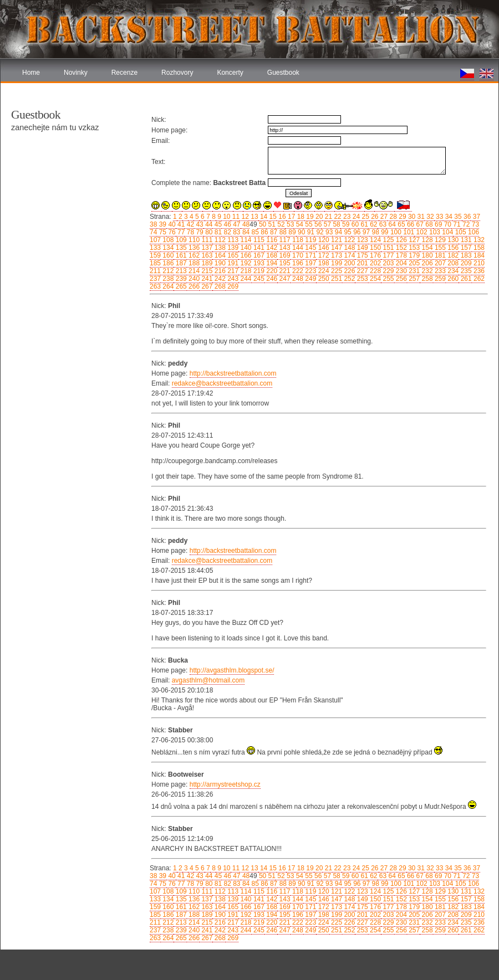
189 (206, 263)
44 (208, 224)
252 (348, 279)
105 (459, 232)
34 (448, 217)
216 (219, 271)
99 (384, 232)
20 (319, 217)
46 (226, 224)
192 (245, 263)
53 (290, 224)
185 (155, 263)
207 (439, 263)
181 (439, 255)
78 (189, 232)
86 (264, 232)
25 (365, 217)
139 (232, 248)
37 (475, 217)
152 (401, 248)
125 (387, 240)
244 (245, 279)
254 (375, 279)
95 (347, 232)
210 (478, 263)
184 (478, 255)
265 (180, 286)
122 (348, 240)
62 (373, 224)
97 (365, 232)
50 (262, 224)
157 (465, 248)
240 (193, 279)
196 (297, 263)
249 (310, 279)
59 (345, 224)
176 (375, 255)
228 (375, 271)
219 (258, 271)
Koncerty (230, 73)
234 (452, 271)
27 (383, 217)
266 (193, 286)
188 (193, 263)
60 (354, 224)
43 (199, 224)
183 (465, 255)
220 (271, 271)
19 (309, 217)
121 (336, 240)
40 (171, 224)
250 (322, 279)
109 (180, 240)
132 (478, 240)
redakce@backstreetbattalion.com (222, 383)
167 (258, 255)
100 (395, 232)
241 (206, 279)
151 (387, 248)
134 (167, 248)
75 (162, 232)
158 (478, 248)
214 (193, 271)
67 (419, 224)
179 (413, 255)
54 (299, 224)
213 (180, 271)
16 (281, 217)
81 (217, 232)
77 (180, 232)
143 (284, 248)
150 (375, 248)
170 (297, 255)
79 (199, 232)
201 (361, 263)
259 (439, 279)
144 (297, 248)
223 (310, 271)
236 (478, 271)
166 (245, 255)
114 (245, 240)
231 (413, 271)
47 (236, 224)
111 (206, 240)
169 (284, 255)
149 (361, 248)
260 (452, 279)
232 (426, 271)
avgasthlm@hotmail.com (208, 680)
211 (155, 271)
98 (375, 232)
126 (401, 240)
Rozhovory (177, 73)
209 (465, 263)
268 (219, 286)
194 (271, 263)
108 (167, 240)
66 (410, 224)
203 (387, 263)
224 (322, 271)
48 (245, 224)
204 (401, 263)
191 (232, 263)
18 (300, 217)
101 (408, 232)
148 (348, 248)
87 (273, 232)
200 (348, 263)
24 (355, 217)
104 (447, 232)
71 (456, 224)
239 (180, 279)
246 (271, 279)
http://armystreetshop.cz (225, 784)
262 (478, 279)
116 (271, 240)
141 (258, 248)
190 (219, 263)
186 (167, 263)
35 (457, 217)
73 (474, 224)
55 (308, 224)
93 (329, 232)
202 (375, 263)
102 (421, 232)
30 (411, 217)
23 (346, 217)
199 (336, 263)
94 (337, 232)
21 (327, 217)
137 (206, 248)
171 (310, 255)
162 (193, 255)
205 (413, 263)
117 (284, 240)
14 (263, 217)
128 (426, 240)
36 (467, 217)
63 (382, 224)
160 (167, 255)
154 (426, 248)
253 (361, 279)
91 (310, 232)
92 (319, 232)
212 (167, 271)
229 (387, 271)
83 (236, 232)
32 (429, 217)
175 (361, 255)
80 (208, 232)
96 (356, 232)
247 (284, 279)
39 (162, 224)
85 (254, 232)
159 (155, 255)
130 (452, 240)
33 (439, 217)
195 (284, 263)
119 (310, 240)
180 (426, 255)
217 (232, 271)
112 (219, 240)
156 (452, 248)
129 (439, 240)
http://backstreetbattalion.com (233, 373)
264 (167, 286)
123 (361, 240)
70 (447, 224)
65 (401, 224)
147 (336, 248)
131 (465, 240)
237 (155, 279)
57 (326, 224)
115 (258, 240)
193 (258, 263)
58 (336, 224)
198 (322, 263)
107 (155, 240)
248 (297, 279)
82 (226, 232)
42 (189, 224)
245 (258, 279)
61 (363, 224)
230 (401, 271)
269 (232, 286)
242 (219, 279)
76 (171, 232)
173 (336, 255)
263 (155, 286)
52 (280, 224)
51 (271, 224)
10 (226, 217)
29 (402, 217)
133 (155, 248)
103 (434, 232)
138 (219, 248)
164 (219, 255)
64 (391, 224)
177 (387, 255)
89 (291, 232)
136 (193, 248)
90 (301, 232)
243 (232, 279)
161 (180, 255)
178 (401, 255)
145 (310, 248)
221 (284, 271)
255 (387, 279)
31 (420, 217)
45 (217, 224)
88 (282, 232)
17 (291, 217)
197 (310, 263)
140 (245, 248)
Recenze (124, 73)
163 (206, 255)
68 (428, 224)
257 (413, 279)
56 (317, 224)
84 (245, 232)
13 (254, 217)
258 (426, 279)
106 (473, 232)
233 (439, 271)
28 (392, 217)
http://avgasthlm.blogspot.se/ (232, 670)
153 (413, 248)
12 (244, 217)
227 (361, 271)
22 (337, 217)
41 (180, 224)
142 (271, 248)
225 (336, 271)
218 (245, 271)
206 (426, 263)
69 (438, 224)
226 (348, 271)
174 (348, 255)
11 (235, 217)
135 (180, 248)
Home (31, 73)
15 (272, 217)
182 (452, 255)
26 (374, 217)
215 (206, 271)
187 (180, 263)
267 (206, 286)
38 (153, 224)
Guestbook (283, 73)
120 (322, 240)
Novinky (76, 73)
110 (193, 240)
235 (465, 271)
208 (452, 263)
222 (297, 271)
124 (375, 240)
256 (401, 279)
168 (271, 255)
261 (465, 279)
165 (232, 255)
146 (322, 248)
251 (336, 279)
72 (465, 224)
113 (232, 240)
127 (413, 240)
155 (439, 248)
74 (153, 232)
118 (297, 240)
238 (167, 279)
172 (322, 255)
